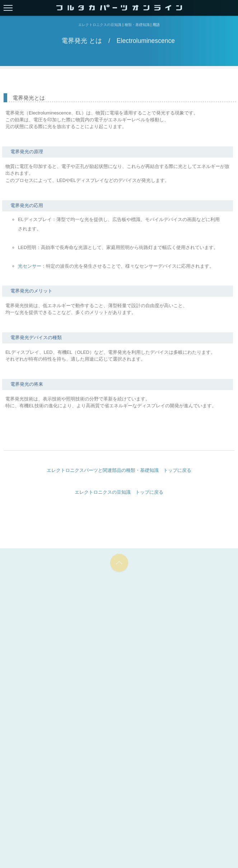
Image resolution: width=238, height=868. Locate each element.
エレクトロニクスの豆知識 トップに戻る (119, 492)
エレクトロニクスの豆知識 (100, 25)
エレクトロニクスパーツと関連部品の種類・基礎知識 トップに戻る (119, 470)
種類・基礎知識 (137, 25)
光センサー (30, 266)
